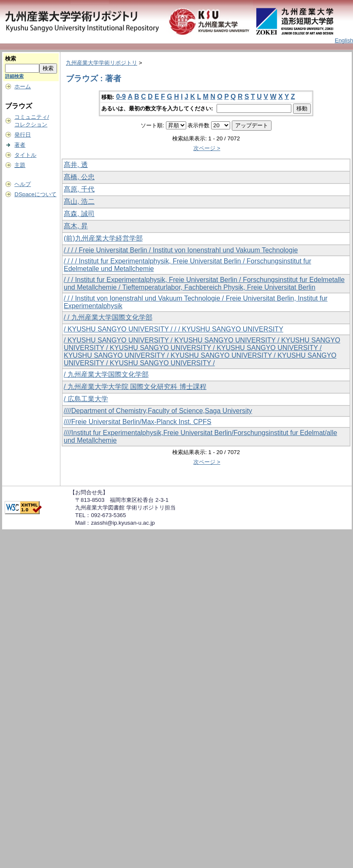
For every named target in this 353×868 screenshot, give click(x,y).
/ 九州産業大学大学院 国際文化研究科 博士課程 (135, 387)
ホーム (23, 86)
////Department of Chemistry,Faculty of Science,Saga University (158, 411)
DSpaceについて (35, 194)
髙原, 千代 (79, 189)
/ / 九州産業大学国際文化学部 (108, 317)
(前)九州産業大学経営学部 (103, 238)
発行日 (23, 135)
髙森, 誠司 (79, 214)
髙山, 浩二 (79, 201)
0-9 (121, 97)
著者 (20, 145)
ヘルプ (23, 184)
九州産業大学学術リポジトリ (102, 63)
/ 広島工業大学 (86, 399)
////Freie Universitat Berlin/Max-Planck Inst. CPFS (137, 422)
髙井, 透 (76, 165)
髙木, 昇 (76, 226)
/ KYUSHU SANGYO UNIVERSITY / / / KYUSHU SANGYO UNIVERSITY (174, 329)
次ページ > (207, 148)
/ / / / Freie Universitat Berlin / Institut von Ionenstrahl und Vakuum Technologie (181, 250)
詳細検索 (14, 76)
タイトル (25, 155)
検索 (11, 59)
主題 (20, 165)
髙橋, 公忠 (79, 177)
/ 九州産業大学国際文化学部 (106, 374)
